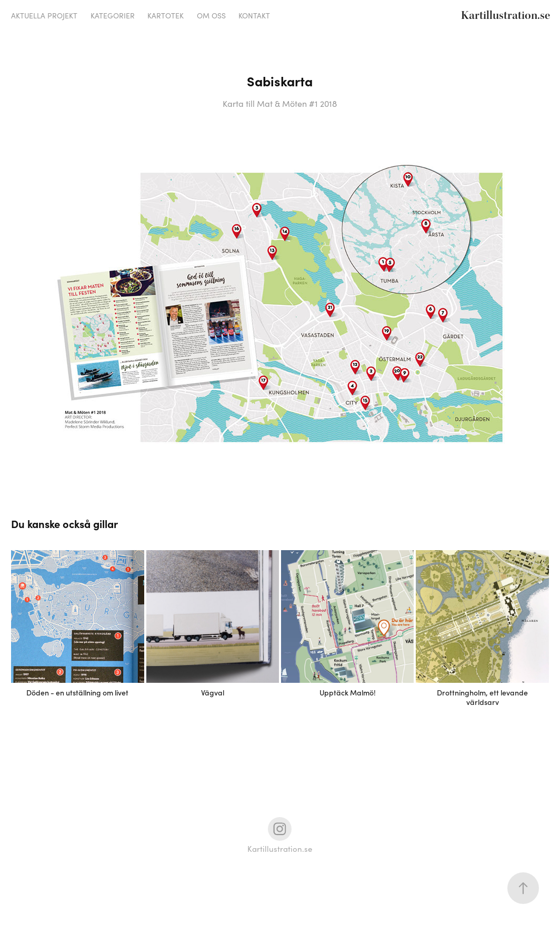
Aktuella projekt (44, 16)
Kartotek (166, 16)
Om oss (211, 16)
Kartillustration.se (506, 16)
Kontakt (254, 16)
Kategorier (113, 16)
